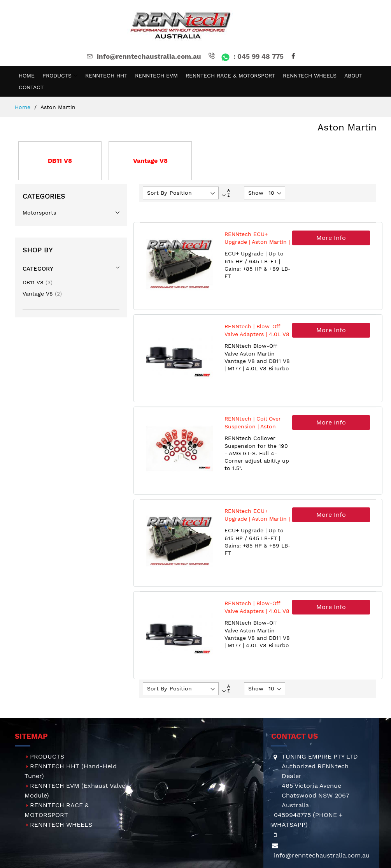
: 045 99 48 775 (245, 56)
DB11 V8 (38, 282)
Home (24, 107)
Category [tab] (38, 269)
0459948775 (292, 815)
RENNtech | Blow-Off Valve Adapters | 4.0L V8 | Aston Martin (257, 334)
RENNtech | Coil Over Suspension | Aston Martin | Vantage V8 (253, 426)
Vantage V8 (42, 294)
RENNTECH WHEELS (61, 825)
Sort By (157, 193)
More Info (331, 238)
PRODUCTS (47, 756)
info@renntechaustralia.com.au (143, 56)
